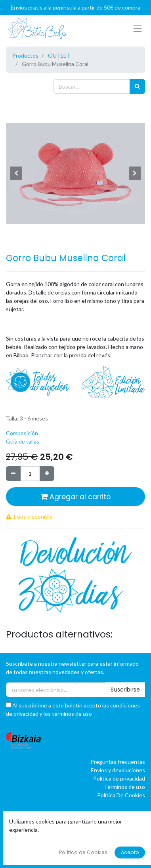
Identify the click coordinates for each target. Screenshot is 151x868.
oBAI (68, 862)
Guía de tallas (23, 441)
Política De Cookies (121, 795)
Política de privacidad (119, 778)
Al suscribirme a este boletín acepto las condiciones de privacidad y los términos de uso (73, 709)
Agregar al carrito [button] (75, 497)
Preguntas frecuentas (118, 762)
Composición (22, 433)
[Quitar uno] (13, 474)
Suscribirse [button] (125, 690)
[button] (16, 173)
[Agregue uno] (47, 474)
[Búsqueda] (137, 86)
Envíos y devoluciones (118, 770)
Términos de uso (124, 787)
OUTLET (59, 55)
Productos (25, 55)
